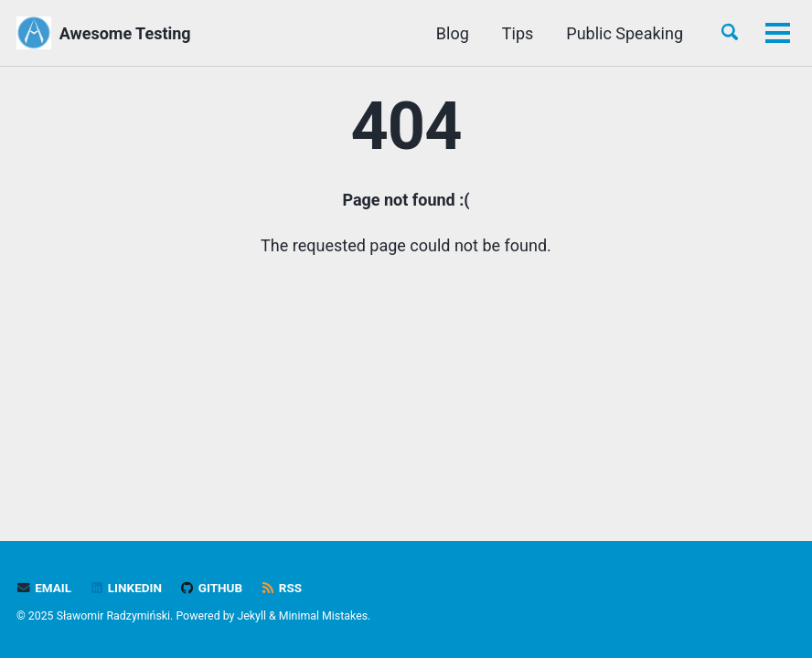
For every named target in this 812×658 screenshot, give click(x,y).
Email (44, 588)
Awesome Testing (125, 33)
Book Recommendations (593, 33)
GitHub (211, 588)
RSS (282, 588)
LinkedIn (126, 588)
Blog (240, 33)
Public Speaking (412, 33)
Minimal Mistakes (323, 616)
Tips (305, 33)
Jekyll (251, 616)
